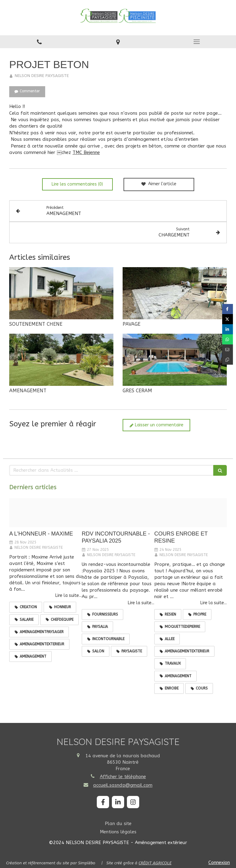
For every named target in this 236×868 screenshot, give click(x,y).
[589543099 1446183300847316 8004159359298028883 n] (45, 513)
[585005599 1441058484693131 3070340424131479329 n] (191, 513)
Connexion (219, 862)
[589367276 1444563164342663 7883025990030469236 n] (118, 513)
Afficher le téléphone (123, 777)
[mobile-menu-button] (197, 42)
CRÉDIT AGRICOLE (155, 863)
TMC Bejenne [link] (86, 152)
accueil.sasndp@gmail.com (123, 785)
